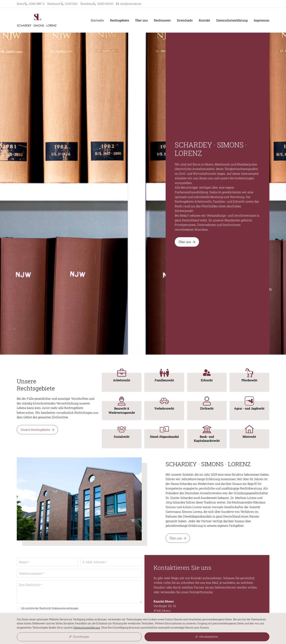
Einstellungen (79, 637)
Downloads (185, 20)
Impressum (261, 20)
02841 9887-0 (37, 4)
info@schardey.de (131, 4)
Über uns (141, 20)
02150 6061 (71, 4)
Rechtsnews (162, 20)
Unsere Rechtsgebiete (37, 430)
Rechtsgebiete (119, 20)
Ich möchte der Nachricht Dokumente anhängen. (50, 608)
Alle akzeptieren (207, 637)
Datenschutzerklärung (232, 20)
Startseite (97, 20)
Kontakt (204, 20)
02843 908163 (105, 4)
